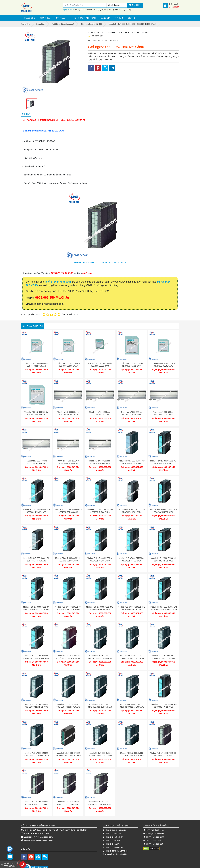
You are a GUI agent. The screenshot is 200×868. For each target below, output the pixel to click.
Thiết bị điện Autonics (113, 834)
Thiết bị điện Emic (111, 830)
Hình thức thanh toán (84, 18)
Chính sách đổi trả (152, 827)
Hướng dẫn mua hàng (154, 820)
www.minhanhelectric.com (42, 827)
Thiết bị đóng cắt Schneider (115, 837)
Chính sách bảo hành (154, 824)
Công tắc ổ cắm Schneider (115, 841)
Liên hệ (132, 18)
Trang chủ (29, 18)
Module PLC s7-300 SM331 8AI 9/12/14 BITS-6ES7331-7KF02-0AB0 (36, 603)
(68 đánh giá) (97, 36)
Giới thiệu (45, 18)
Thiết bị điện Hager (112, 820)
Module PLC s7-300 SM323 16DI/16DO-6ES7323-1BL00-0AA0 (68, 650)
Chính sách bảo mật (153, 830)
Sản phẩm (60, 18)
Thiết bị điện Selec (112, 827)
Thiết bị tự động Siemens (115, 817)
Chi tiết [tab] (26, 114)
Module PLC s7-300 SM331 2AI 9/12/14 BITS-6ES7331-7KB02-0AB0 (164, 603)
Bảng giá (105, 18)
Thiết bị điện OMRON (113, 824)
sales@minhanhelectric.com (41, 824)
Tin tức (119, 18)
